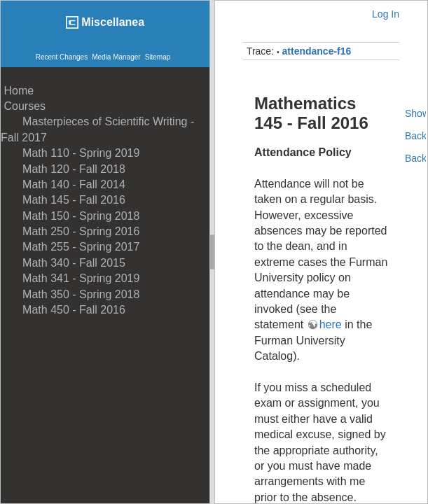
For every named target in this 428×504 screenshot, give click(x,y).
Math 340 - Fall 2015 (63, 263)
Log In (386, 14)
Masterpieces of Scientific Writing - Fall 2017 (97, 129)
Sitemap (158, 57)
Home (17, 91)
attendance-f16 (317, 51)
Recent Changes (62, 57)
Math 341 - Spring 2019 (70, 278)
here (331, 324)
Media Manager (116, 57)
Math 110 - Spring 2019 (70, 153)
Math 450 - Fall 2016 (63, 310)
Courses (23, 106)
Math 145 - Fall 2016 (63, 200)
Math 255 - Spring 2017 (70, 247)
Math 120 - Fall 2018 (63, 169)
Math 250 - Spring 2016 (70, 231)
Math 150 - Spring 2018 (70, 216)
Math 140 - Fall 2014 (63, 184)
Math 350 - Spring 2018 (70, 294)
